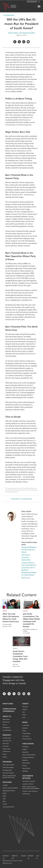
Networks (7, 782)
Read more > (26, 578)
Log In (38, 857)
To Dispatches (9, 15)
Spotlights (25, 771)
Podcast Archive (27, 739)
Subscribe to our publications (22, 499)
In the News (26, 725)
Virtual (24, 715)
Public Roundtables (8, 768)
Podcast (25, 611)
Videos (24, 731)
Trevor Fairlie (26, 511)
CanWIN (5, 785)
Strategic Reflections (28, 758)
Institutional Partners (8, 807)
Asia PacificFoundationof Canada (13, 6)
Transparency (6, 728)
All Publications (7, 738)
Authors (5, 757)
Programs (7, 762)
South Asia (6, 746)
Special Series (26, 768)
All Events (25, 707)
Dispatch (15, 648)
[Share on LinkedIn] (24, 42)
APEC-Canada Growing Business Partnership (9, 777)
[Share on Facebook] (15, 42)
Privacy (24, 856)
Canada (24, 709)
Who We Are (6, 722)
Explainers (25, 760)
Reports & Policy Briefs (29, 755)
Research (7, 735)
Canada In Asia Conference (30, 791)
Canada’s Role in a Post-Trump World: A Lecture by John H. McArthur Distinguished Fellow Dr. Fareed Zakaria (29, 569)
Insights (24, 749)
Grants (5, 754)
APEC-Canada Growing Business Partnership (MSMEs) (31, 788)
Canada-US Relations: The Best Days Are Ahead (29, 550)
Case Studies (26, 763)
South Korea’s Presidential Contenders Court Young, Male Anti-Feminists (20, 656)
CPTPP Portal (6, 752)
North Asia (6, 743)
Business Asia (6, 749)
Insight (5, 611)
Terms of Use (15, 857)
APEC (4, 799)
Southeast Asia (7, 741)
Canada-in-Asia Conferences (9, 710)
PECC (4, 801)
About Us (7, 716)
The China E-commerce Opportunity (26, 557)
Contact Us (6, 857)
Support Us (31, 857)
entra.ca (10, 863)
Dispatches (25, 752)
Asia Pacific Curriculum (29, 781)
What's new (8, 704)
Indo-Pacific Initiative (9, 765)
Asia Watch (25, 747)
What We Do (6, 719)
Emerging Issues (7, 770)
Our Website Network (28, 777)
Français (33, 2)
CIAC (24, 718)
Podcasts (25, 728)
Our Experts (26, 736)
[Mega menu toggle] (39, 6)
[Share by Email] (28, 42)
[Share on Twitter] (19, 42)
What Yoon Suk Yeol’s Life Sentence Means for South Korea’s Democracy (11, 618)
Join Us (5, 725)
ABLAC (5, 793)
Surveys (24, 766)
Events (25, 704)
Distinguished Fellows (9, 791)
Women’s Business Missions (10, 788)
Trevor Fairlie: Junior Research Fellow (22, 33)
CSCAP (5, 804)
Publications (28, 744)
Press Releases (26, 733)
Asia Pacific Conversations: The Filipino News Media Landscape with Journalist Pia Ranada (31, 620)
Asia (23, 712)
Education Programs (8, 773)
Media (25, 722)
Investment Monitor (28, 784)
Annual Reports (7, 730)
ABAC (4, 796)
